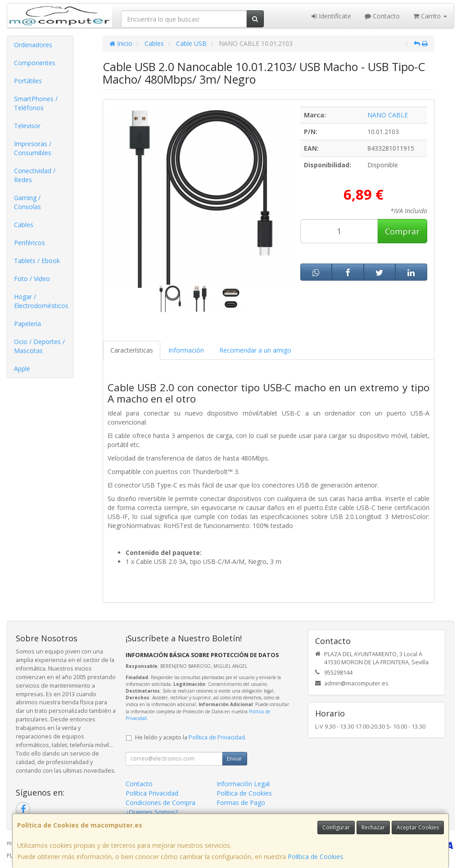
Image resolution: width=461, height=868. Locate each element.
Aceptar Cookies (418, 827)
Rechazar (373, 827)
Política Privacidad (152, 793)
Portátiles (28, 81)
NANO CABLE (388, 115)
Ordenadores (33, 45)
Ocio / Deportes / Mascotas (39, 346)
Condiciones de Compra (160, 803)
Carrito (430, 16)
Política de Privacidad (217, 737)
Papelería (27, 324)
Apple (22, 369)
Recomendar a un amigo (255, 350)
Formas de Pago (241, 803)
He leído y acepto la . (191, 737)
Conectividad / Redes (35, 175)
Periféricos (29, 243)
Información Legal (243, 784)
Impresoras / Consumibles (33, 148)
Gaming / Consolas (27, 202)
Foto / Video (32, 279)
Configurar (336, 827)
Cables (24, 225)
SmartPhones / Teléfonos (36, 103)
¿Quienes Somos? (152, 812)
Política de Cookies (315, 857)
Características (132, 350)
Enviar (235, 758)
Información (186, 350)
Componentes (35, 63)
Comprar (402, 231)
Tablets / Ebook (37, 261)
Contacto (382, 16)
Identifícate (331, 16)
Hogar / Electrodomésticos (41, 301)
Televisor (27, 126)
